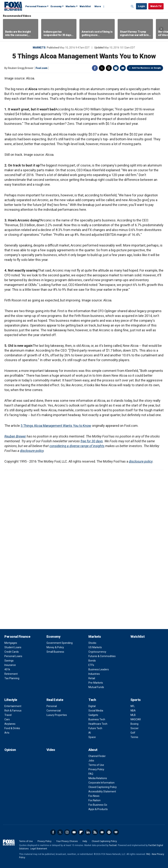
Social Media (96, 711)
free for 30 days (92, 441)
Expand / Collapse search (132, 6)
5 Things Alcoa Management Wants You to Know (56, 426)
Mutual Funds (96, 687)
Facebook (95, 68)
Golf (133, 733)
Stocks (92, 643)
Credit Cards (12, 652)
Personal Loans (13, 656)
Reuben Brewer (15, 436)
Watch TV (156, 6)
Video (51, 750)
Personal (52, 706)
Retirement (11, 674)
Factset (113, 845)
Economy (56, 6)
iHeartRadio (116, 832)
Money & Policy (55, 647)
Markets (71, 6)
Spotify (109, 832)
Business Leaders (99, 669)
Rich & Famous (13, 711)
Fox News (94, 796)
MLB (133, 715)
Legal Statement (39, 849)
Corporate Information (101, 783)
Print (116, 68)
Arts (7, 733)
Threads (109, 68)
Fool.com (42, 68)
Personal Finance (36, 6)
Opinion (10, 750)
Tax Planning (12, 678)
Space (92, 737)
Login (141, 6)
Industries (94, 674)
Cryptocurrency (97, 652)
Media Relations (98, 778)
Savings (9, 661)
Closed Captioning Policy (103, 787)
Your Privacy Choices (67, 841)
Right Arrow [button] (161, 29)
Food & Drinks (12, 728)
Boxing (134, 724)
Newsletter (102, 832)
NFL (133, 706)
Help (85, 841)
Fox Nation (94, 800)
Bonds (92, 661)
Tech (92, 700)
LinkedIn (88, 832)
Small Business (55, 652)
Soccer (135, 728)
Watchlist (85, 6)
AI (90, 733)
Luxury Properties (57, 715)
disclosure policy (32, 451)
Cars (7, 719)
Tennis (134, 737)
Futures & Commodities (102, 656)
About (93, 750)
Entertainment (13, 706)
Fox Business (13, 6)
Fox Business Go (98, 805)
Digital (92, 706)
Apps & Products (98, 809)
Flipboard (81, 832)
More (98, 6)
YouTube (74, 832)
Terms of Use (96, 765)
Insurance (10, 665)
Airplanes (10, 724)
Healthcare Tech (98, 724)
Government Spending (60, 643)
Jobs (91, 761)
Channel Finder (97, 756)
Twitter (102, 68)
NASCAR (136, 719)
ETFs (91, 665)
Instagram (67, 832)
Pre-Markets (96, 683)
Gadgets (93, 715)
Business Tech (97, 719)
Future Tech (95, 728)
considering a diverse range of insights (77, 446)
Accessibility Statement (102, 791)
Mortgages (11, 643)
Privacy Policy (96, 769)
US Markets (95, 647)
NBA (133, 711)
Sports (136, 700)
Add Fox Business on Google (146, 68)
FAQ (91, 774)
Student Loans (13, 647)
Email (123, 68)
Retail (92, 678)
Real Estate (55, 700)
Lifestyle (11, 700)
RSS (95, 832)
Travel (8, 715)
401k (7, 669)
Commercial (54, 711)
